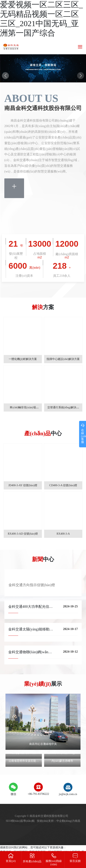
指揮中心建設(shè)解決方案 (63, 359)
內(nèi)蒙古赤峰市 (62, 761)
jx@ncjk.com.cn (68, 794)
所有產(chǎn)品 (32, 861)
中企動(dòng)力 (66, 821)
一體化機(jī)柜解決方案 (23, 359)
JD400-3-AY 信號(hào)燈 (23, 485)
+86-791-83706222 (38, 794)
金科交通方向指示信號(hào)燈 (32, 585)
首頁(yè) (11, 861)
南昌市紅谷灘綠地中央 (43, 744)
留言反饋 (75, 861)
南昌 (78, 821)
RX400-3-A (63, 534)
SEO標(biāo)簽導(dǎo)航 (20, 821)
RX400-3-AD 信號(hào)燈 (23, 534)
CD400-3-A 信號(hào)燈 (63, 485)
